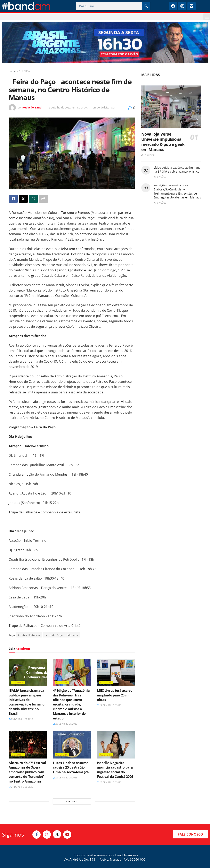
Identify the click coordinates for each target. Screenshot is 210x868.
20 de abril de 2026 (65, 778)
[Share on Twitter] (23, 199)
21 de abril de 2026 (21, 787)
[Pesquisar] (146, 6)
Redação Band (32, 107)
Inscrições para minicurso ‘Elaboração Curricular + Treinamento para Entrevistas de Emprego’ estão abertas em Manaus (177, 191)
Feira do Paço (54, 635)
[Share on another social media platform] (43, 199)
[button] (207, 17)
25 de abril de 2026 (65, 724)
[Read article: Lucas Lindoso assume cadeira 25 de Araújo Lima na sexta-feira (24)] (72, 745)
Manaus (73, 635)
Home (12, 71)
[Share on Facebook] (13, 199)
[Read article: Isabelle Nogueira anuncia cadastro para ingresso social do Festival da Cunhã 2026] (116, 745)
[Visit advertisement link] (105, 43)
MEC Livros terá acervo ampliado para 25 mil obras (115, 695)
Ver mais (72, 802)
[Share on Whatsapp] (33, 199)
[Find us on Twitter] (57, 835)
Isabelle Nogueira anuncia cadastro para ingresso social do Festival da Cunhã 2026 (115, 770)
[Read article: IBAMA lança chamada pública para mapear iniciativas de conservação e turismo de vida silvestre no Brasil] (28, 673)
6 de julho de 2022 (60, 107)
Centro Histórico (29, 635)
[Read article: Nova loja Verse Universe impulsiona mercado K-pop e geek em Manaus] (171, 107)
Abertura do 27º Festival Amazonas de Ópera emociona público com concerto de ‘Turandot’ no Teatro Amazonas (27, 772)
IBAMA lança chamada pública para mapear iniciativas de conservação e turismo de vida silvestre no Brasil (26, 702)
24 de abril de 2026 (109, 705)
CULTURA (24, 71)
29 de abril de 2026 (21, 719)
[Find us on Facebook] (37, 835)
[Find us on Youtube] (67, 835)
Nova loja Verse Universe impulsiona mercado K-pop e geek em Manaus (163, 142)
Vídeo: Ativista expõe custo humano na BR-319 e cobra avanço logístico (177, 170)
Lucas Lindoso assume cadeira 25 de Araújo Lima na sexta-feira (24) (71, 767)
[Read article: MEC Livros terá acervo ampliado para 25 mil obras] (116, 673)
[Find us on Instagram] (47, 835)
